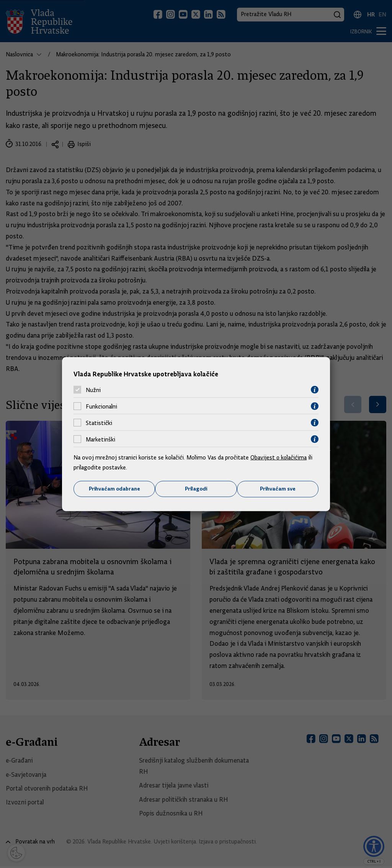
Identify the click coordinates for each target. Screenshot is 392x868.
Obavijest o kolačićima (279, 458)
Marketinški (100, 439)
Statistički (99, 423)
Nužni (93, 390)
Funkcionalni (101, 406)
